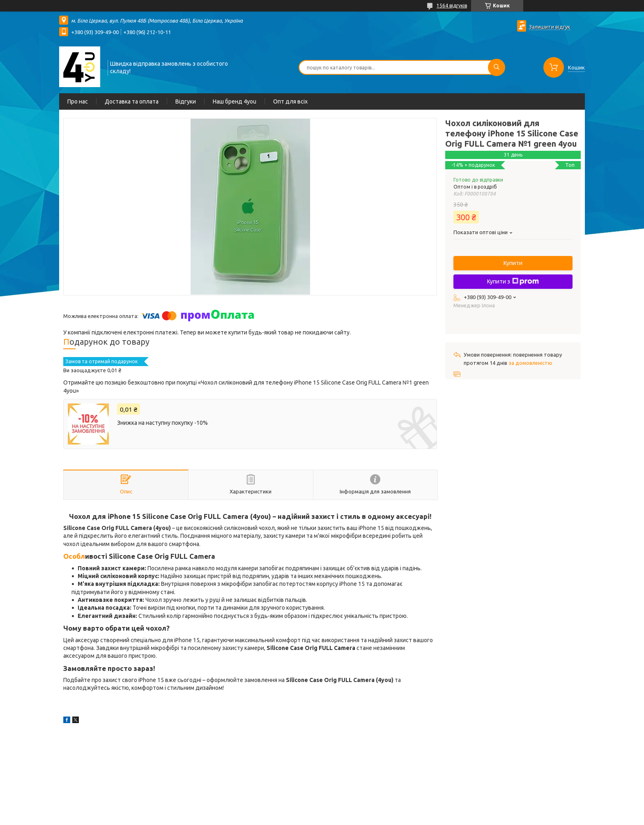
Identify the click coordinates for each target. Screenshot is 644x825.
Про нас (78, 101)
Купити (513, 263)
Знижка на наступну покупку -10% (162, 423)
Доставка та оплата (132, 101)
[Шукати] (497, 67)
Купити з (513, 281)
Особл (74, 556)
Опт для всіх (290, 101)
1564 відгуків (452, 6)
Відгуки (186, 101)
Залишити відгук (550, 27)
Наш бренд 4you (235, 101)
